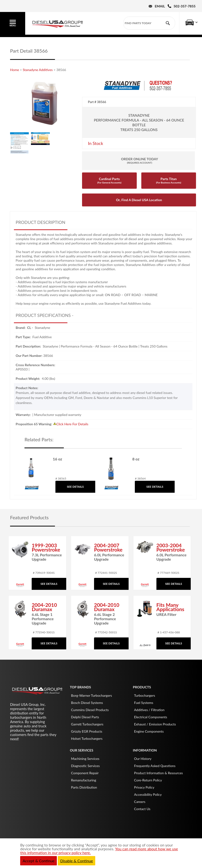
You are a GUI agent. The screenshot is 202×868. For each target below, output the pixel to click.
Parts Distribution (84, 787)
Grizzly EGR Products (87, 731)
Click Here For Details (72, 424)
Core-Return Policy (148, 780)
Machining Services (85, 759)
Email (160, 6)
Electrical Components (151, 717)
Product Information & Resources (158, 773)
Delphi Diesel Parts (85, 717)
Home (15, 70)
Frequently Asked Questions (155, 766)
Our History (143, 759)
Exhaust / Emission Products (155, 724)
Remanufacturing (84, 780)
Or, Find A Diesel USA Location (139, 200)
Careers (140, 802)
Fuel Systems (144, 703)
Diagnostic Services (85, 766)
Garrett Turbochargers (87, 724)
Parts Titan (168, 180)
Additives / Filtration (149, 710)
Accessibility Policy (148, 794)
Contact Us (142, 809)
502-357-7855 (185, 6)
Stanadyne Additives (38, 70)
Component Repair (85, 773)
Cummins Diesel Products (90, 710)
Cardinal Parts (109, 180)
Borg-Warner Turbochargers (92, 695)
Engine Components (149, 731)
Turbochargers (145, 695)
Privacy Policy (144, 787)
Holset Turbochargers (87, 738)
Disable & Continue (77, 861)
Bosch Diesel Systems (87, 703)
